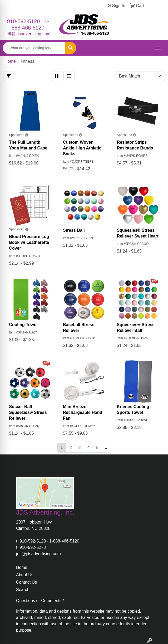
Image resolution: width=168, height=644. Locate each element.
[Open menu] (157, 48)
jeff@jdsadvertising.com (28, 34)
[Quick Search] (34, 48)
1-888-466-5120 (64, 541)
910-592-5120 (24, 21)
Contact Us (26, 582)
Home (22, 567)
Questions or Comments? (40, 601)
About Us (25, 575)
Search (23, 590)
